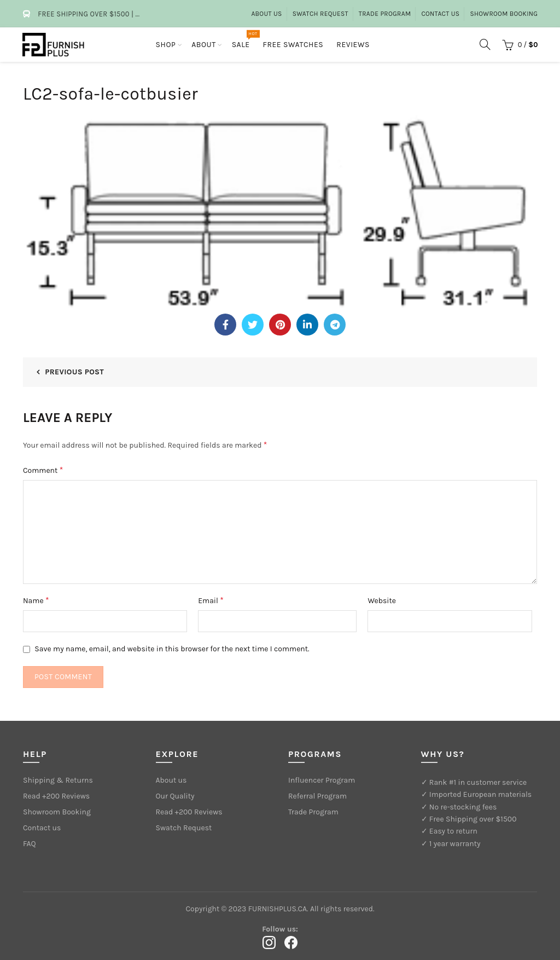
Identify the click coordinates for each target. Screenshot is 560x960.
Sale (244, 39)
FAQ (30, 844)
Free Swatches (293, 45)
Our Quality (175, 796)
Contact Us (440, 14)
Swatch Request (320, 14)
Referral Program (317, 796)
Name (36, 600)
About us (266, 14)
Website (382, 601)
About (203, 45)
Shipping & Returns (58, 780)
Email (211, 600)
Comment (43, 470)
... (137, 14)
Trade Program (385, 14)
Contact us (42, 828)
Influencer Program (322, 780)
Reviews (353, 45)
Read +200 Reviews (56, 796)
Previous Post (74, 372)
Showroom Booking (504, 14)
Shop (166, 45)
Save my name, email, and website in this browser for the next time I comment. (172, 649)
